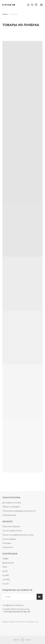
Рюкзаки (7, 543)
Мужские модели (11, 526)
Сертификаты (9, 515)
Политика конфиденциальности (19, 511)
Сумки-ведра (9, 539)
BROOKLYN (8, 563)
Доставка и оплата (12, 503)
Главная (5, 14)
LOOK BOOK (14, 14)
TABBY (6, 559)
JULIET (6, 584)
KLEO (5, 571)
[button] (28, 5)
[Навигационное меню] (41, 5)
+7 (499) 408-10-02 (11, 609)
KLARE (6, 575)
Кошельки (8, 547)
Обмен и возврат (11, 507)
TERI (5, 567)
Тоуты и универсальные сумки (18, 535)
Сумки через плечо (12, 531)
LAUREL (6, 580)
